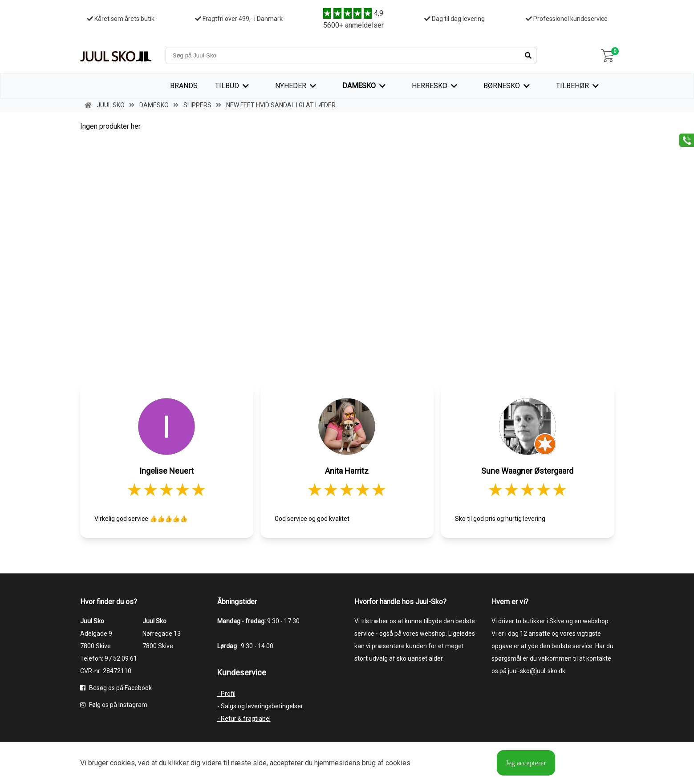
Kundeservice (242, 672)
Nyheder (291, 86)
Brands (184, 86)
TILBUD (227, 86)
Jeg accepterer (526, 763)
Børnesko (502, 86)
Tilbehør (572, 86)
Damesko (359, 86)
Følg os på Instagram (114, 705)
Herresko (430, 86)
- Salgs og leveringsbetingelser (260, 706)
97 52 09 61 (121, 658)
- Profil (226, 694)
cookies (122, 763)
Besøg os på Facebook (116, 688)
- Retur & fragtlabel (244, 719)
